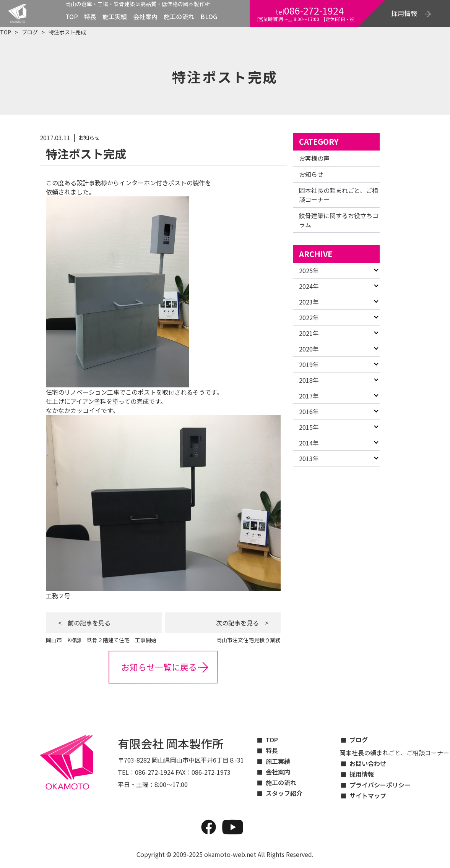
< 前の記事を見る (84, 623)
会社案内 (145, 16)
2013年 (309, 458)
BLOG (209, 16)
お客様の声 (314, 158)
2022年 (309, 317)
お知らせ (311, 174)
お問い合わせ (368, 763)
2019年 (309, 364)
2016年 (309, 411)
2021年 (309, 333)
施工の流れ (179, 16)
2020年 (309, 349)
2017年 (309, 396)
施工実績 (115, 16)
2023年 (309, 302)
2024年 (309, 286)
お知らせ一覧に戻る (159, 667)
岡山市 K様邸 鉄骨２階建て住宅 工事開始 (101, 640)
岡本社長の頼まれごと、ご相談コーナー (394, 753)
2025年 (309, 270)
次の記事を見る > (242, 623)
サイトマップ (368, 795)
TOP (72, 16)
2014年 (309, 443)
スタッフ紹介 (284, 793)
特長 (90, 16)
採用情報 (362, 774)
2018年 (309, 380)
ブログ (30, 32)
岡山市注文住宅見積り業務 (246, 640)
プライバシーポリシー (380, 785)
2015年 (309, 427)
